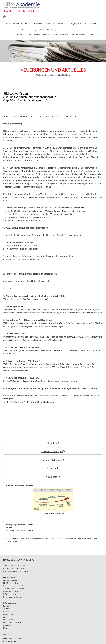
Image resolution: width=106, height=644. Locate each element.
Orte (6, 23)
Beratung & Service (53, 460)
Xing (102, 35)
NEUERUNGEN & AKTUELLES (22, 23)
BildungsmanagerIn (12, 30)
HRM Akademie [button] (43, 23)
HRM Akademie (10, 580)
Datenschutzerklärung (79, 35)
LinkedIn (20, 35)
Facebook (94, 35)
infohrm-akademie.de (18, 571)
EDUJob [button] (43, 30)
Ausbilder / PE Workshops (15, 588)
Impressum (64, 35)
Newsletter (53, 477)
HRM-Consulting (11, 583)
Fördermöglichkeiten (12, 597)
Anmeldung (47, 35)
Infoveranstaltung (11, 594)
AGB (56, 35)
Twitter (29, 35)
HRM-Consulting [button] (58, 23)
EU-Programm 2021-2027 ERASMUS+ (83, 23)
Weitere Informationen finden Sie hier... (53, 75)
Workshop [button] (52, 30)
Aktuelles (53, 443)
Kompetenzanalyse (30, 30)
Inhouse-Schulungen (53, 451)
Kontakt (37, 35)
